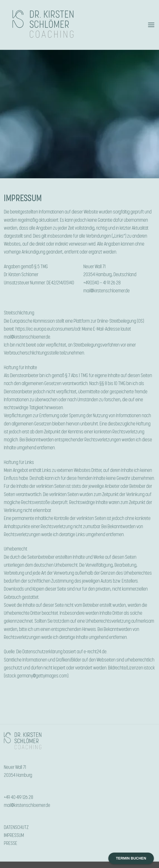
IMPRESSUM (14, 835)
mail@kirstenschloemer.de (107, 291)
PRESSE (11, 843)
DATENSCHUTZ (16, 827)
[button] (151, 25)
